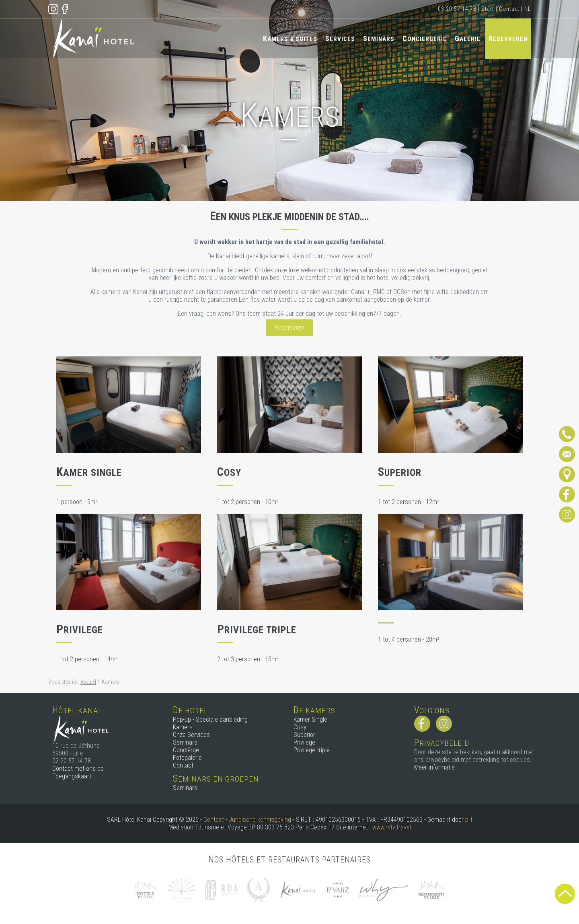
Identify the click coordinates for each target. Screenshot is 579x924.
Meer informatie (434, 767)
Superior (304, 735)
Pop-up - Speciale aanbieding (210, 719)
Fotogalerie (187, 758)
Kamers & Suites (290, 38)
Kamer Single (310, 719)
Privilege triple (312, 750)
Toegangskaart (72, 776)
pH (469, 820)
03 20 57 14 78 (457, 9)
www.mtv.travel (392, 827)
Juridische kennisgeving (260, 820)
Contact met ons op (78, 769)
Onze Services (191, 735)
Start (488, 9)
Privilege (304, 742)
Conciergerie (425, 38)
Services (340, 38)
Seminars (379, 38)
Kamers (183, 727)
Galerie (468, 38)
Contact (509, 9)
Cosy (300, 727)
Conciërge (186, 750)
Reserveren (508, 38)
